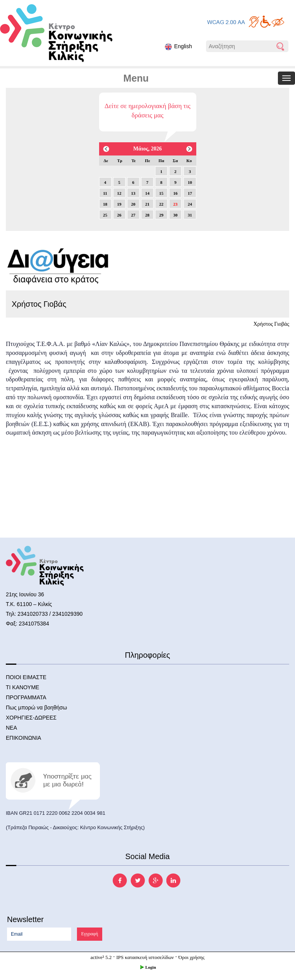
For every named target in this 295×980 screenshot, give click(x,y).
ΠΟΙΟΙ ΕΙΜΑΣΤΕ (26, 677)
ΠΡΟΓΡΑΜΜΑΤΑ (26, 697)
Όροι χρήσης (191, 957)
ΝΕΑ (11, 728)
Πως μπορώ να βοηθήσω (37, 707)
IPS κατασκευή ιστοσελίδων (145, 957)
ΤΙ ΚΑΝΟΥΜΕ (23, 687)
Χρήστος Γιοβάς (271, 324)
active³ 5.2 (101, 957)
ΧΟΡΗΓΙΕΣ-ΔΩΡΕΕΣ (31, 718)
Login (148, 967)
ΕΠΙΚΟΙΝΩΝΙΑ (24, 738)
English (178, 47)
